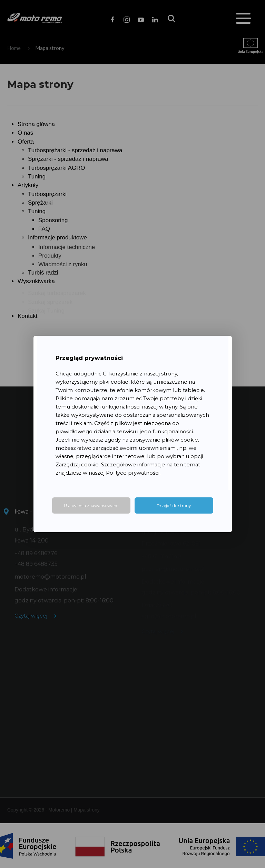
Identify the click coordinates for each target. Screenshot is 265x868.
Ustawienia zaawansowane (91, 505)
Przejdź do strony (174, 505)
